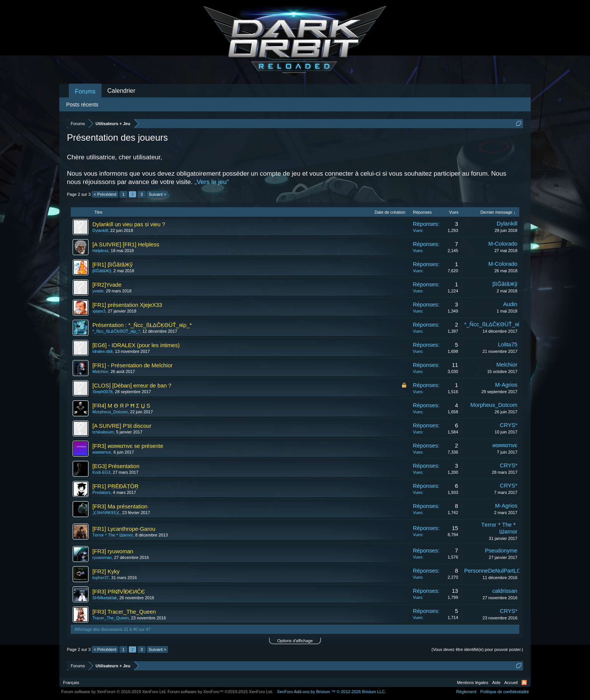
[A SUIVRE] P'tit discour (122, 426)
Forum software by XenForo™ (220, 692)
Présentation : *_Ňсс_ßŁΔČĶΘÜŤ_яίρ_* (142, 325)
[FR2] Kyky (106, 571)
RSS (524, 683)
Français (71, 683)
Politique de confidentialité (504, 692)
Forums (85, 91)
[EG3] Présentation (116, 466)
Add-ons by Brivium (331, 692)
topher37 (101, 578)
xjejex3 (99, 311)
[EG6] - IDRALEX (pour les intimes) (136, 345)
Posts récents (82, 105)
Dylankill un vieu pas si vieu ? (129, 224)
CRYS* (509, 425)
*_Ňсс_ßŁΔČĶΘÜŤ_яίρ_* (116, 331)
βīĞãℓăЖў (102, 271)
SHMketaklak (105, 598)
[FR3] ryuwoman (113, 551)
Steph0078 (102, 392)
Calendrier (121, 91)
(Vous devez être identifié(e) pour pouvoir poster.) (477, 649)
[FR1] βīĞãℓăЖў (113, 265)
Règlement (466, 692)
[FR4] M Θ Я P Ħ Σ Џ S (121, 406)
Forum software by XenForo (114, 692)
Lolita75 (508, 344)
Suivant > (157, 194)
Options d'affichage (295, 641)
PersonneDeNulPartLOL (494, 571)
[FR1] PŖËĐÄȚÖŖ (115, 486)
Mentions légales (473, 683)
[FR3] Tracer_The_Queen (124, 612)
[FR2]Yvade (107, 285)
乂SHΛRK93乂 (106, 513)
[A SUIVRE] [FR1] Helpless (126, 244)
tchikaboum (103, 432)
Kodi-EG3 (102, 472)
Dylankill (100, 230)
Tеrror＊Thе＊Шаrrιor (113, 535)
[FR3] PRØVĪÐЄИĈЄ (119, 592)
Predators (102, 492)
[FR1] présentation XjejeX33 (127, 305)
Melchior (100, 371)
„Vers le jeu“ (212, 182)
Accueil (511, 683)
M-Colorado (503, 244)
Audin (511, 304)
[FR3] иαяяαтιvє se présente (128, 446)
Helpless (100, 251)
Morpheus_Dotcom (110, 412)
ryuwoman (102, 557)
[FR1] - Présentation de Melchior (132, 365)
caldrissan (505, 591)
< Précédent (105, 194)
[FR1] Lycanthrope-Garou (124, 529)
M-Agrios (506, 385)
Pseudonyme (501, 551)
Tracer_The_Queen (111, 618)
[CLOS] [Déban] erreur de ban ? (132, 386)
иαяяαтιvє (102, 452)
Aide (496, 683)
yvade (98, 291)
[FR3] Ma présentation (120, 506)
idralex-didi (102, 351)
